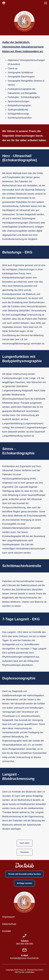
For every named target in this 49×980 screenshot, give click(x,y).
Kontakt (7, 931)
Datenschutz (9, 924)
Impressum (9, 917)
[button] (46, 3)
